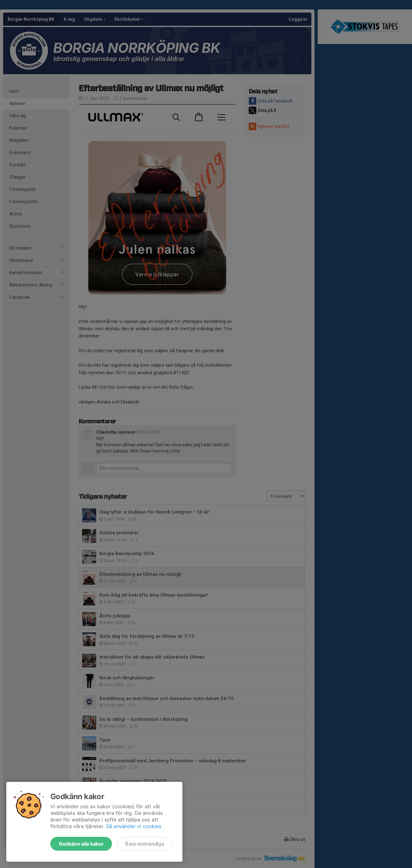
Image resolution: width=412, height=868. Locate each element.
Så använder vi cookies (134, 826)
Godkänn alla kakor (81, 844)
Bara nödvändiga (145, 844)
